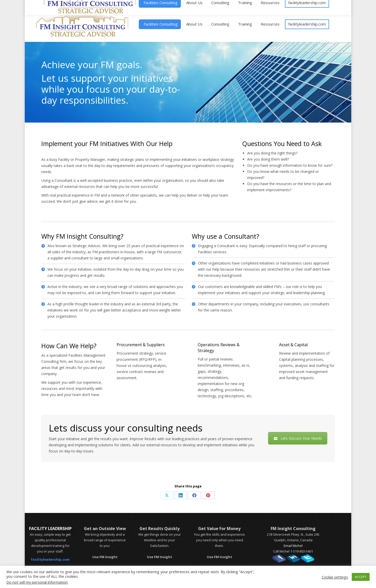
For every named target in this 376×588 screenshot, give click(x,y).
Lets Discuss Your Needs (298, 438)
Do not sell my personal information (37, 582)
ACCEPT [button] (361, 577)
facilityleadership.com (50, 559)
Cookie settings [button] (335, 577)
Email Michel (293, 546)
